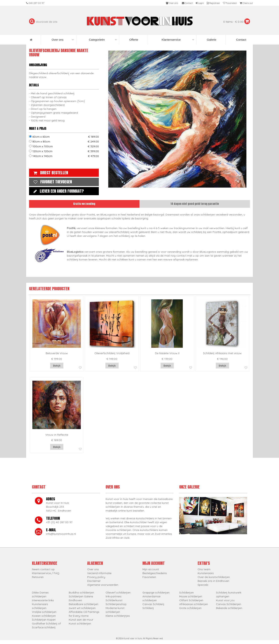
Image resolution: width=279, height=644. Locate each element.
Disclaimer (94, 581)
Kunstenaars (206, 573)
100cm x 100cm (64, 146)
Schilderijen (186, 592)
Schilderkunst (114, 600)
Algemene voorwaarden (103, 585)
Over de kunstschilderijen (214, 577)
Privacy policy (96, 577)
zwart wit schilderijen (82, 608)
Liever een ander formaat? (58, 191)
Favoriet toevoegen (52, 182)
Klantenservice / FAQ (46, 573)
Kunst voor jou (225, 600)
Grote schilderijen (190, 608)
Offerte (133, 40)
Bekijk (57, 366)
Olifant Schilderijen (191, 600)
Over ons (63, 40)
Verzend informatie (99, 573)
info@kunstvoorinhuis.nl (61, 534)
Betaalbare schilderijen (84, 604)
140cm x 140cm (64, 156)
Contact (241, 40)
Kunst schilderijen (80, 623)
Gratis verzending (84, 204)
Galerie (211, 40)
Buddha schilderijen (81, 592)
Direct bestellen (50, 173)
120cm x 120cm (64, 151)
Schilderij (148, 608)
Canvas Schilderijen (229, 604)
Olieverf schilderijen (118, 592)
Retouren (38, 577)
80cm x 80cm (64, 142)
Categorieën (103, 40)
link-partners (114, 596)
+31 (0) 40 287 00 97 (59, 522)
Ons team (204, 569)
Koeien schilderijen (44, 616)
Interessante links (43, 600)
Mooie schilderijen (191, 596)
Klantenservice (178, 40)
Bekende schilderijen (229, 608)
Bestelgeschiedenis (155, 573)
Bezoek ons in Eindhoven (213, 581)
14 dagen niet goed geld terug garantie (195, 204)
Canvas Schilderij (153, 604)
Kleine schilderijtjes (118, 616)
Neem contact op (43, 569)
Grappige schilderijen (156, 592)
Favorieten (149, 577)
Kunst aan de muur (81, 620)
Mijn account (151, 569)
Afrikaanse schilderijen (194, 604)
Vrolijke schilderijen (44, 612)
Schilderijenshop (116, 604)
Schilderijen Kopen (44, 620)
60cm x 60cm (64, 137)
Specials (203, 585)
